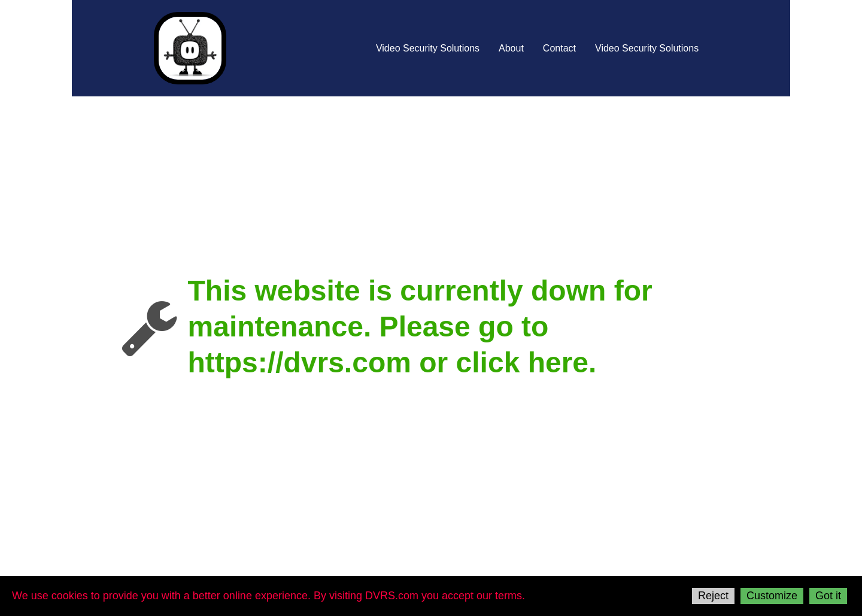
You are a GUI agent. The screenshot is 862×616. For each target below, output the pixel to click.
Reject (713, 596)
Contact (559, 48)
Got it (828, 596)
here (558, 362)
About (511, 48)
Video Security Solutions (428, 48)
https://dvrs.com (300, 362)
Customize (772, 596)
